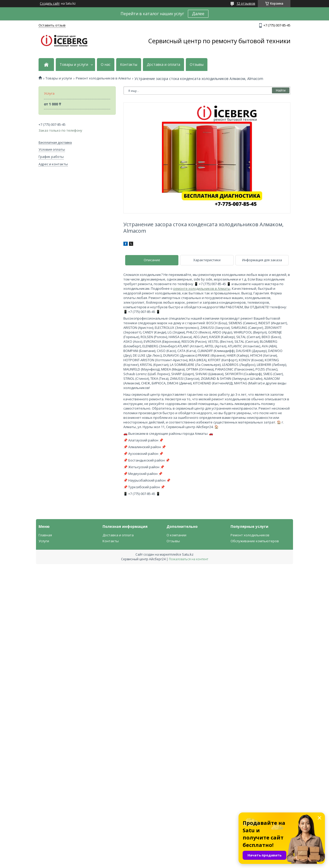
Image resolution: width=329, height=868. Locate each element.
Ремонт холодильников (250, 535)
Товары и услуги (74, 65)
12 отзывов (246, 3)
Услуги (44, 541)
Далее (198, 14)
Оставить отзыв (52, 25)
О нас (106, 65)
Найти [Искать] (281, 90)
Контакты (129, 65)
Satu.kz (188, 554)
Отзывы (197, 65)
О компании (176, 535)
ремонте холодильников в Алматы (202, 288)
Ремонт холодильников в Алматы (103, 78)
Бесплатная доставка (55, 143)
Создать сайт (50, 4)
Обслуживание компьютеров (255, 541)
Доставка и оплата (163, 65)
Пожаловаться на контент (189, 559)
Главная (45, 535)
